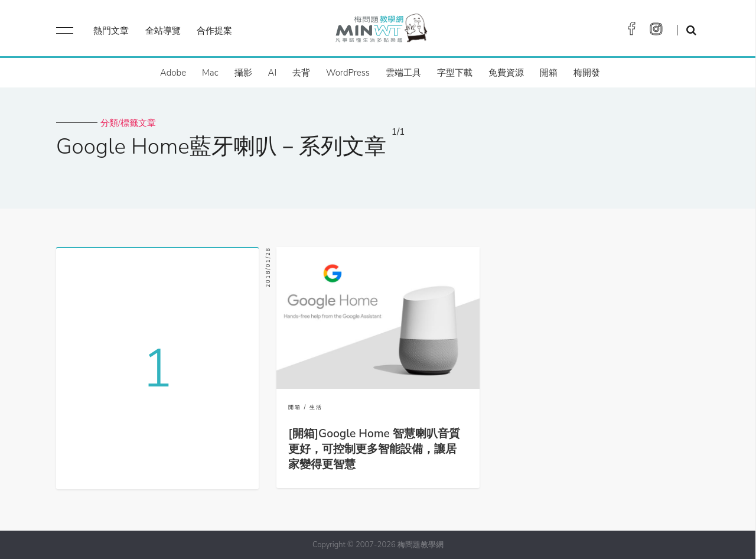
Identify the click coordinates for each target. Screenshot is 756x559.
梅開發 (587, 73)
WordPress (348, 73)
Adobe (173, 73)
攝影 (243, 73)
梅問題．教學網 (381, 31)
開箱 (549, 73)
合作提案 (214, 31)
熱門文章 (111, 31)
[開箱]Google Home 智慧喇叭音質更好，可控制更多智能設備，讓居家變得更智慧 (374, 449)
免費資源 (506, 73)
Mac (210, 73)
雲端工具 (403, 73)
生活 (316, 407)
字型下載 (455, 73)
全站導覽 (163, 31)
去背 (301, 73)
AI (273, 73)
